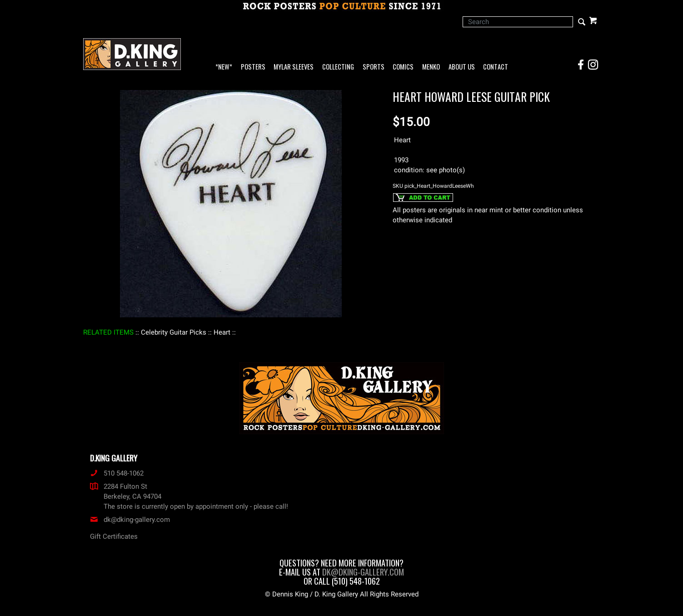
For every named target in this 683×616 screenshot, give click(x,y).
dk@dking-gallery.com (130, 520)
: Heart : (222, 332)
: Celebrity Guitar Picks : (174, 332)
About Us (462, 67)
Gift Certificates (114, 536)
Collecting (338, 67)
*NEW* (224, 67)
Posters (253, 67)
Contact (496, 67)
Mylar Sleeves (294, 67)
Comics (403, 67)
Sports (374, 67)
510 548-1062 (117, 473)
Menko (431, 67)
